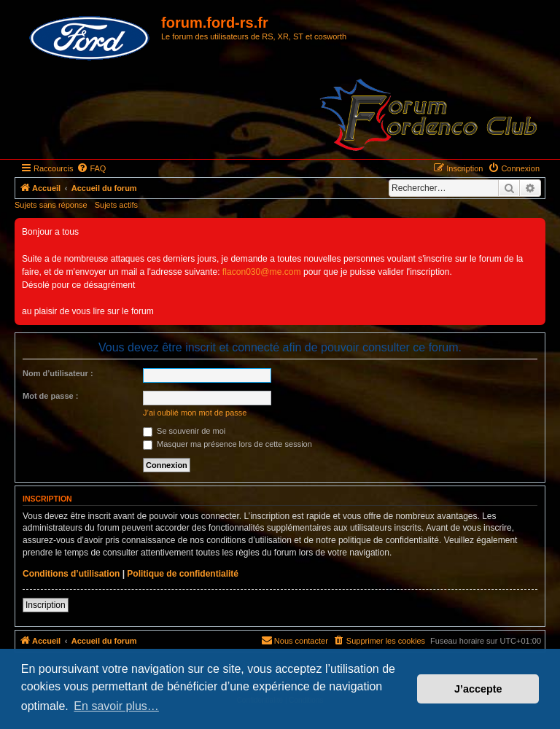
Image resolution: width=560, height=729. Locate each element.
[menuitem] (91, 168)
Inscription (46, 605)
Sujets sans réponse (51, 205)
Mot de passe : (50, 396)
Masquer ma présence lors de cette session (227, 444)
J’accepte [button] (478, 689)
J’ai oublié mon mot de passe (195, 413)
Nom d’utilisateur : (58, 373)
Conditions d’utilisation (71, 574)
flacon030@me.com (262, 272)
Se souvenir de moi (184, 431)
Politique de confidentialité (183, 574)
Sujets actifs (116, 205)
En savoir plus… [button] (116, 706)
